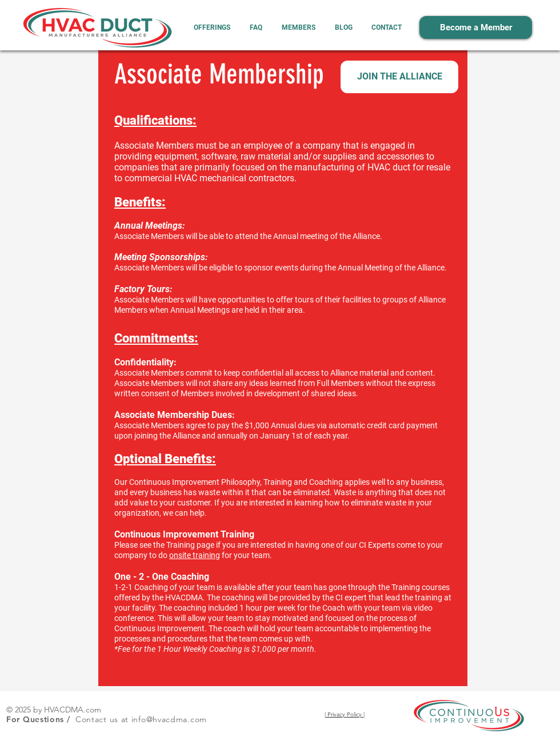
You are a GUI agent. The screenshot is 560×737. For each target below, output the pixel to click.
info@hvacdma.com (169, 719)
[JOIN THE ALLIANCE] (399, 77)
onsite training (195, 555)
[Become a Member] (476, 27)
